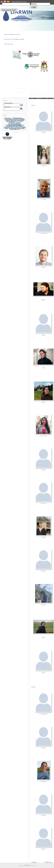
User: (1, 3)
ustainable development (17, 129)
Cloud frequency (10, 120)
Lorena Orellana (43, 402)
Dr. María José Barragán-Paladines (43, 714)
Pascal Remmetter (43, 470)
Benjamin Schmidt (43, 537)
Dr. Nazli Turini (44, 637)
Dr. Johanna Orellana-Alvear (43, 436)
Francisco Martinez (44, 815)
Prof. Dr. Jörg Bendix (43, 200)
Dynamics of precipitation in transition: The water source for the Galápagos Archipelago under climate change (14, 39)
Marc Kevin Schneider (43, 571)
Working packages (40, 98)
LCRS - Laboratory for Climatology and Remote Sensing (30, 866)
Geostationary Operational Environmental (15, 126)
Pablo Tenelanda (43, 605)
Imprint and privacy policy (27, 865)
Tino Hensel (43, 335)
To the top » (48, 862)
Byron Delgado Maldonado (44, 781)
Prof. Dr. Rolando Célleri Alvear (43, 233)
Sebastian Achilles (43, 132)
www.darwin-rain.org (19, 2)
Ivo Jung (43, 367)
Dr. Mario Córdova (43, 267)
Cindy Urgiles (44, 672)
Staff (47, 98)
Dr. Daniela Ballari (44, 166)
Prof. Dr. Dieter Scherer (43, 503)
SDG (7, 128)
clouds (8, 121)
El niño (19, 121)
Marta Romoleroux (43, 849)
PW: (30, 3)
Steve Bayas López (44, 748)
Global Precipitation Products (14, 126)
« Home (34, 862)
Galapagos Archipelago (15, 124)
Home (32, 98)
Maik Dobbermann (43, 300)
